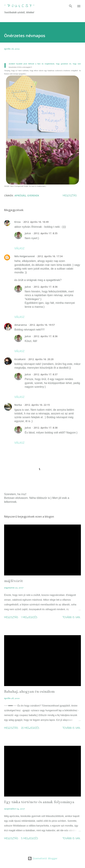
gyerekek (33, 195)
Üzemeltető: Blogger (43, 858)
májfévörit (13, 581)
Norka (18, 405)
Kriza (17, 222)
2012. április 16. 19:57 (42, 325)
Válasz (19, 248)
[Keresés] (71, 6)
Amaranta (21, 325)
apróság (20, 195)
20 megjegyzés (30, 728)
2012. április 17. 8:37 (45, 374)
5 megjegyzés (30, 839)
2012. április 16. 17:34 (50, 256)
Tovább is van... (72, 618)
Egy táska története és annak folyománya (39, 802)
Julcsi (28, 233)
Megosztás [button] (70, 196)
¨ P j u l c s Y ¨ (19, 6)
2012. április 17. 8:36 (45, 287)
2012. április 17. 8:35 (45, 233)
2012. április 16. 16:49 (36, 222)
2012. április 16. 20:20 (41, 359)
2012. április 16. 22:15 (37, 405)
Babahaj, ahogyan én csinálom (29, 691)
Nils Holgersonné (25, 256)
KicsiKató (20, 359)
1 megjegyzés (29, 618)
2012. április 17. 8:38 (45, 428)
